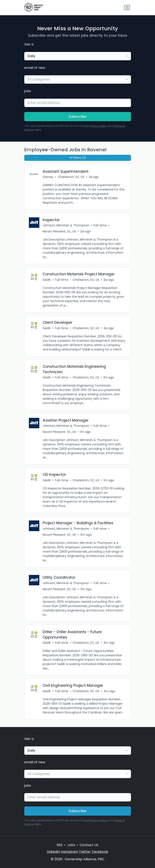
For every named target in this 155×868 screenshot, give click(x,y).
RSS (60, 845)
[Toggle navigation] (127, 8)
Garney (48, 177)
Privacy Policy (99, 126)
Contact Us (89, 845)
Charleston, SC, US (71, 177)
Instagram (69, 852)
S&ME (47, 280)
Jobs (71, 845)
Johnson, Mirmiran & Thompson (66, 225)
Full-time (100, 225)
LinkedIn (53, 852)
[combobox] (78, 56)
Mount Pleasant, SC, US (59, 231)
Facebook (100, 852)
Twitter (85, 852)
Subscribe (77, 117)
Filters (78, 158)
